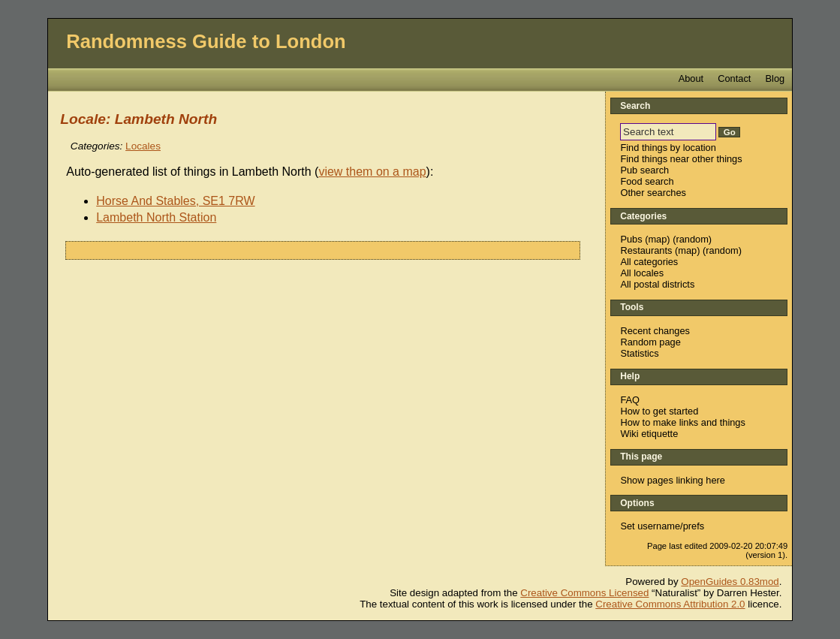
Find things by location (668, 148)
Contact (734, 78)
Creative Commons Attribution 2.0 (670, 604)
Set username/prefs (662, 526)
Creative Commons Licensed (584, 593)
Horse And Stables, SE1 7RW (175, 201)
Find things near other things (681, 159)
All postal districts (657, 284)
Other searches (653, 193)
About (691, 78)
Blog (775, 78)
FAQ (630, 400)
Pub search (644, 170)
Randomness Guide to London (206, 41)
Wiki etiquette (649, 434)
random (692, 239)
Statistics (639, 353)
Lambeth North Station (156, 217)
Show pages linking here (672, 480)
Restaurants (646, 250)
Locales (143, 146)
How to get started (659, 411)
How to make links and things (682, 422)
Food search (647, 181)
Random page (650, 342)
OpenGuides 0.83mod (730, 582)
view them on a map (372, 172)
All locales (642, 273)
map (657, 239)
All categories (649, 262)
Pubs (631, 239)
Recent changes (655, 331)
